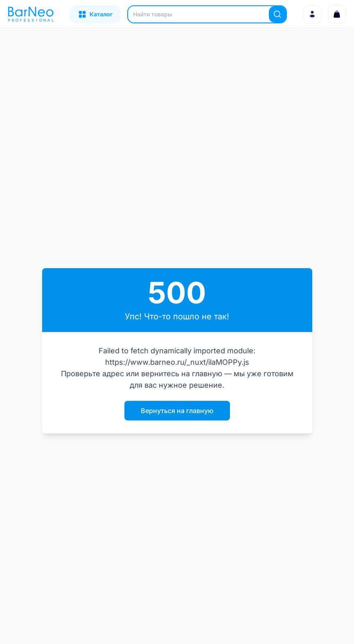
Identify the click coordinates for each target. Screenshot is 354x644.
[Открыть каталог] (95, 14)
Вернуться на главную (177, 411)
